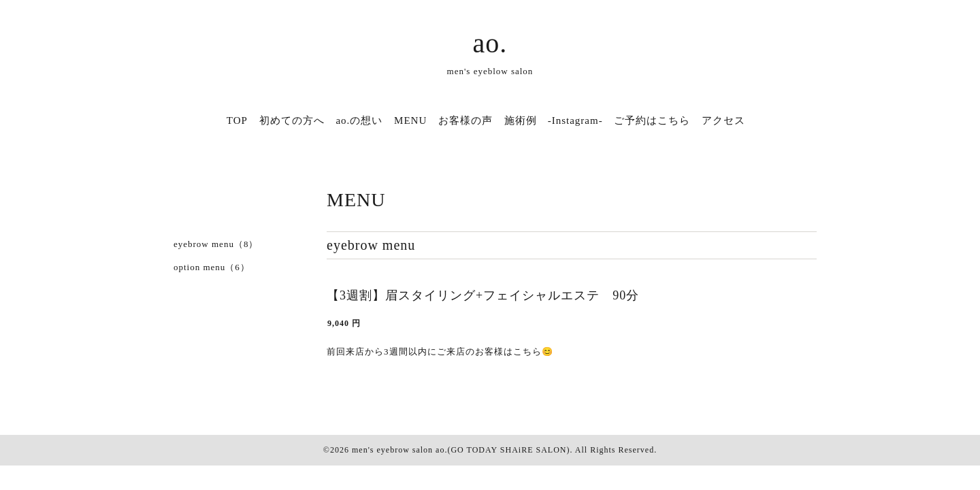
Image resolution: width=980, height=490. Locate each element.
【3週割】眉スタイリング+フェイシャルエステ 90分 (483, 295)
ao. (490, 43)
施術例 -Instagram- (554, 120)
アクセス (723, 120)
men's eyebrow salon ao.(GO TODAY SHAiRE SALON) (461, 450)
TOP (237, 120)
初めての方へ (292, 120)
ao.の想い (359, 120)
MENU (410, 120)
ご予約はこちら (652, 120)
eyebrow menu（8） (216, 244)
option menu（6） (212, 267)
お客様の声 (465, 120)
